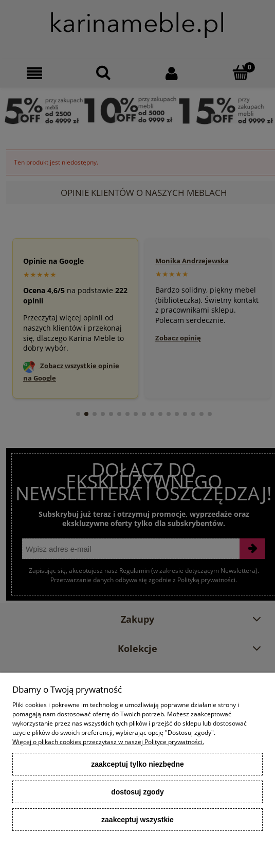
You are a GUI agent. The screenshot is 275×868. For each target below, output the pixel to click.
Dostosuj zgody (137, 792)
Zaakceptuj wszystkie (137, 820)
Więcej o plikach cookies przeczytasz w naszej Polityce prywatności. (108, 742)
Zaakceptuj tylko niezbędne (137, 764)
